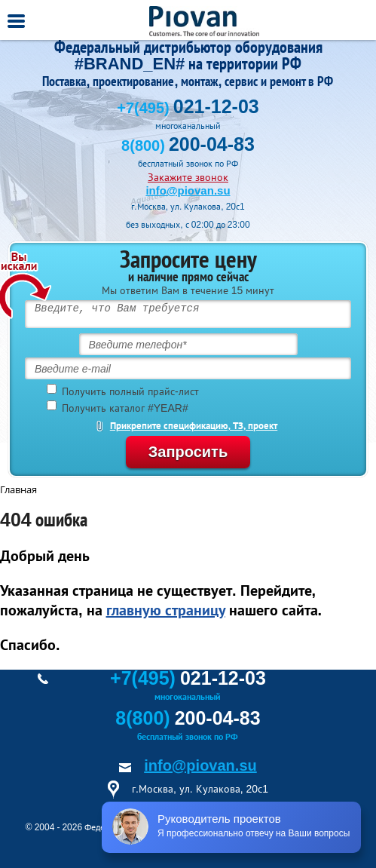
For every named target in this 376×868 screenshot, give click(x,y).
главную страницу (166, 610)
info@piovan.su (188, 190)
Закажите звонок (188, 177)
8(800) (188, 146)
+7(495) (188, 108)
